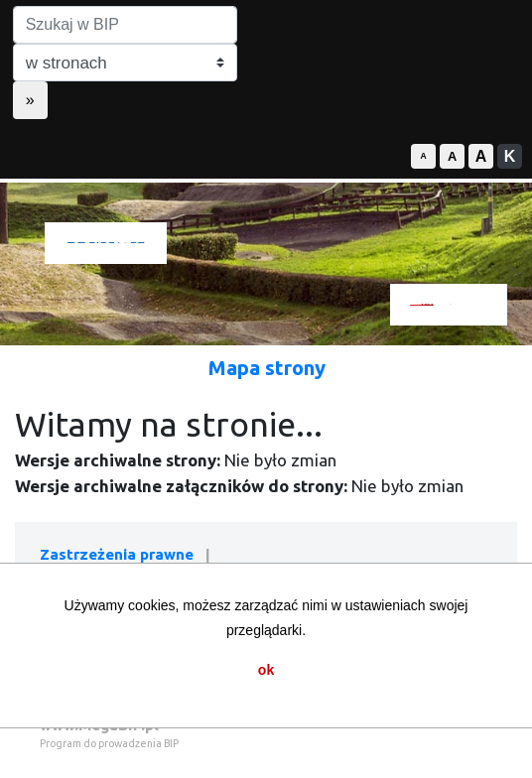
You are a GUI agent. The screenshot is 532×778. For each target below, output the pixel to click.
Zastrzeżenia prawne (117, 554)
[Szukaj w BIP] (125, 25)
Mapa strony (266, 368)
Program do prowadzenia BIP (109, 743)
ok (266, 670)
